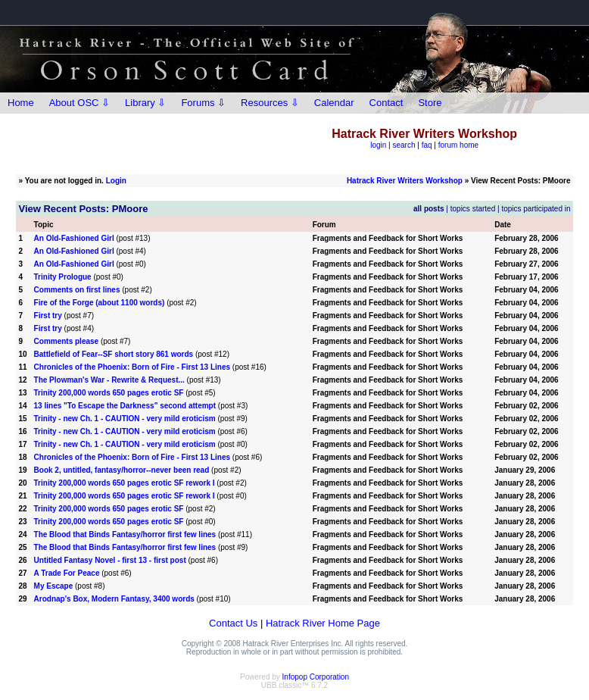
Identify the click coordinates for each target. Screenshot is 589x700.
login (378, 145)
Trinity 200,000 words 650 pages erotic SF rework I (125, 483)
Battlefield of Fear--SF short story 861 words (114, 354)
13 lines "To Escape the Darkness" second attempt (125, 406)
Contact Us (233, 623)
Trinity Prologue (63, 277)
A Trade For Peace (67, 573)
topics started (473, 209)
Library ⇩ (145, 103)
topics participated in (536, 209)
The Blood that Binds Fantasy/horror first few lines (125, 534)
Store (430, 103)
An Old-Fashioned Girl (74, 238)
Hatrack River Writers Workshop (405, 181)
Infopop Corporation (316, 677)
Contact (386, 103)
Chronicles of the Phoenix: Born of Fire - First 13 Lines (132, 367)
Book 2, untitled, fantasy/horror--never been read (122, 470)
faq (427, 145)
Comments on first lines (77, 290)
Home (21, 103)
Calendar (334, 103)
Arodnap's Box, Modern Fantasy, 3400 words (114, 599)
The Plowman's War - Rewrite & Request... (109, 380)
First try (48, 316)
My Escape (54, 586)
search (404, 145)
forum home (458, 145)
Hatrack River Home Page (323, 623)
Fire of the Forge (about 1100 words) (100, 303)
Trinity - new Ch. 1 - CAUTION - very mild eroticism (125, 419)
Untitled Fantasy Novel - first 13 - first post (110, 560)
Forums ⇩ (203, 103)
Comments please (67, 341)
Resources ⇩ (270, 103)
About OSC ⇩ (79, 103)
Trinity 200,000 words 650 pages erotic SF (109, 393)
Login (116, 181)
